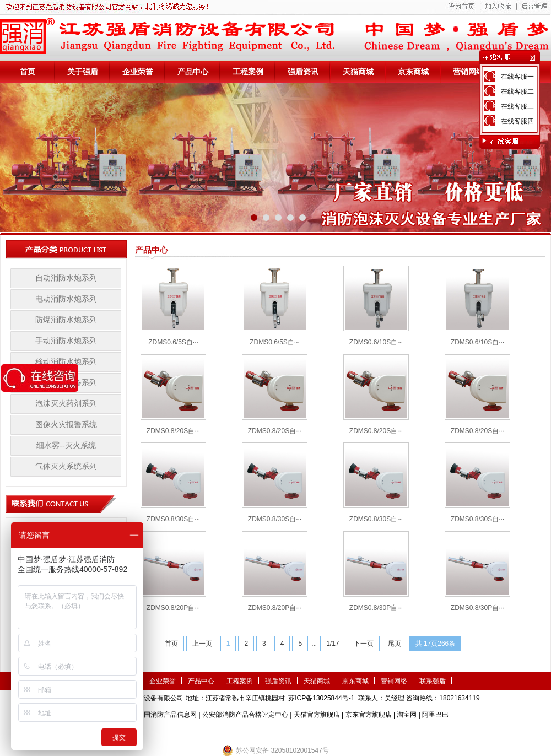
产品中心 (193, 72)
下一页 (364, 644)
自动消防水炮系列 (66, 278)
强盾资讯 (303, 72)
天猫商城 (358, 72)
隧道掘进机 (275, 731)
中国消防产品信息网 (167, 715)
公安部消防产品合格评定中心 (245, 715)
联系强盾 (433, 681)
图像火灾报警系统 (66, 425)
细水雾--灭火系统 (66, 445)
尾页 (395, 644)
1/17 (333, 644)
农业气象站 (239, 731)
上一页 (202, 644)
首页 (28, 72)
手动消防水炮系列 (66, 341)
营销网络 (468, 72)
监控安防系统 (345, 731)
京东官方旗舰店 (369, 715)
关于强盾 (83, 72)
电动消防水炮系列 (66, 299)
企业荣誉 (138, 72)
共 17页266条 (436, 644)
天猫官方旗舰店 (317, 715)
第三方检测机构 (196, 731)
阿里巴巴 (435, 715)
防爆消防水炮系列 (66, 320)
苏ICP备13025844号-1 (321, 698)
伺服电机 (309, 731)
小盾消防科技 (388, 731)
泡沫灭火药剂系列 (66, 404)
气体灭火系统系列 (66, 466)
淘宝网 (407, 715)
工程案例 (248, 72)
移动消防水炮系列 (66, 362)
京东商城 (413, 72)
